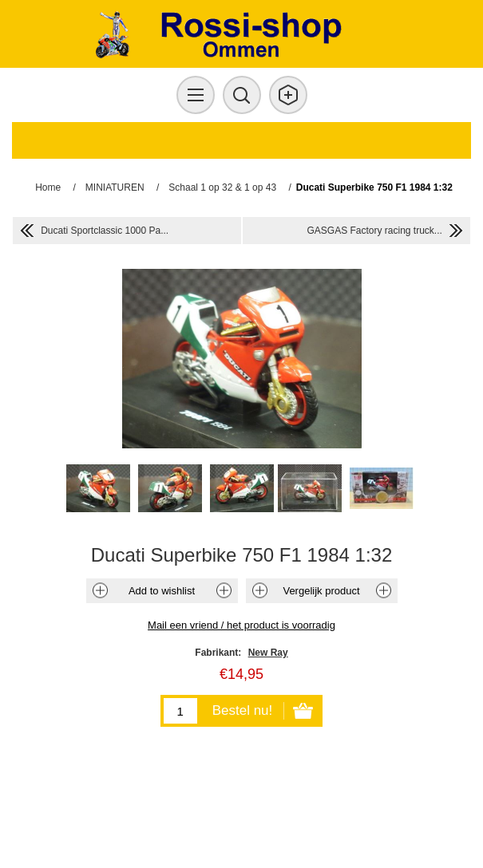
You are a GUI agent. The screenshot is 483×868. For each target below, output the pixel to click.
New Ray (268, 653)
